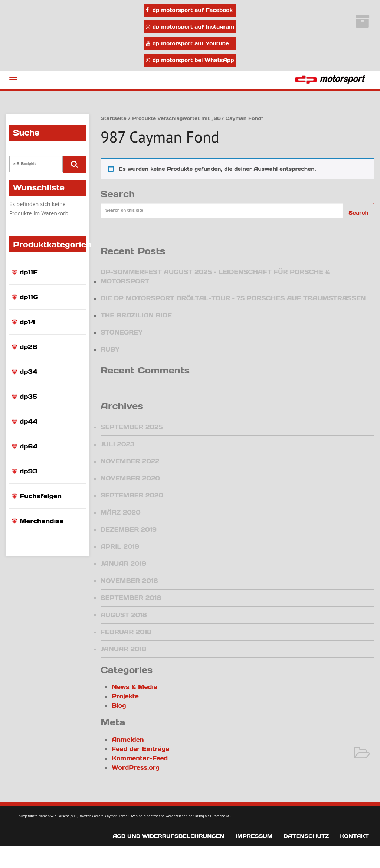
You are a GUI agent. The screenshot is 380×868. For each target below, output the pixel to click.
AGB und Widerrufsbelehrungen (168, 836)
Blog (119, 705)
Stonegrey (122, 332)
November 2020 (130, 478)
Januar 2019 (123, 564)
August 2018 (124, 615)
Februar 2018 (126, 632)
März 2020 (121, 512)
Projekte (125, 696)
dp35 (28, 397)
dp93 (28, 471)
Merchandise (42, 521)
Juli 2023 (117, 444)
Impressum (254, 836)
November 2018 (129, 581)
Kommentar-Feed (140, 758)
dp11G (29, 297)
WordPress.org (136, 767)
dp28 (28, 347)
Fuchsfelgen (41, 496)
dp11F (29, 272)
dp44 (29, 421)
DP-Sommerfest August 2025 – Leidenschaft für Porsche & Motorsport (215, 276)
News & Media (135, 687)
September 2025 (132, 427)
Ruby (110, 349)
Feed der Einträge (140, 749)
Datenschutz (306, 836)
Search (358, 213)
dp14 (27, 322)
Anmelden (128, 740)
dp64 (29, 446)
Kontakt (354, 836)
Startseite (114, 118)
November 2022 (130, 461)
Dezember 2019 (129, 529)
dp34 (29, 372)
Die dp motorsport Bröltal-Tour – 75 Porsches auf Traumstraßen (233, 298)
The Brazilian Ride (136, 315)
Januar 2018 (123, 649)
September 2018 (131, 598)
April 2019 (120, 546)
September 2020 (132, 495)
